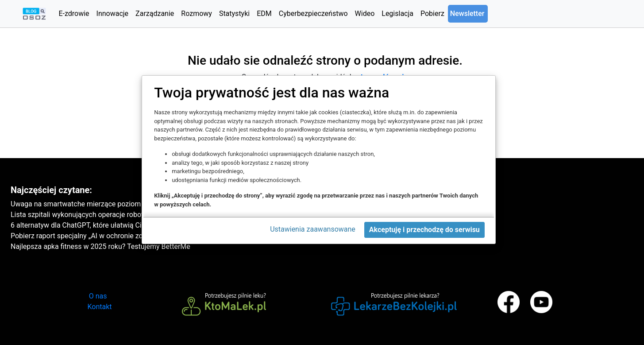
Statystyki (234, 14)
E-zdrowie (74, 14)
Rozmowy (197, 14)
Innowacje (113, 14)
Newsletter (467, 14)
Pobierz (432, 14)
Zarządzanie (155, 14)
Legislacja (397, 14)
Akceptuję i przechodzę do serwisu (424, 230)
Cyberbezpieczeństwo (313, 14)
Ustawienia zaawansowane (313, 229)
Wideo (365, 14)
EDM (264, 14)
